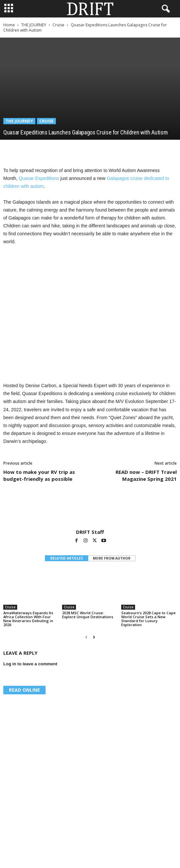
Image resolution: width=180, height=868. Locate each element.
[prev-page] (86, 637)
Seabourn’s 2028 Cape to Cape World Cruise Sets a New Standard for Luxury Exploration (148, 619)
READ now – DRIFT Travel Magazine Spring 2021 (146, 475)
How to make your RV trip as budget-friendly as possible (39, 475)
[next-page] (94, 637)
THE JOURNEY (34, 25)
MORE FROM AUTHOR (112, 558)
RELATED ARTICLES (67, 558)
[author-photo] (90, 510)
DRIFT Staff (90, 532)
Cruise (58, 25)
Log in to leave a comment (30, 664)
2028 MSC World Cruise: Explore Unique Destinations (88, 615)
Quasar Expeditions (39, 178)
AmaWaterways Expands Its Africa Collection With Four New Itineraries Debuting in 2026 (28, 619)
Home (9, 25)
